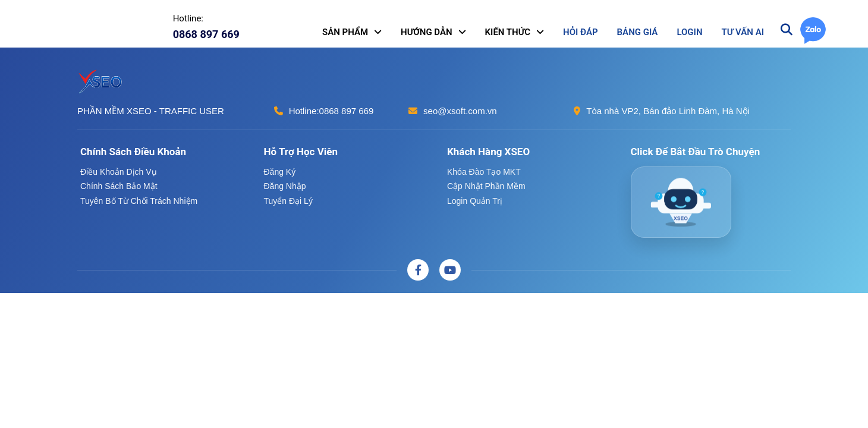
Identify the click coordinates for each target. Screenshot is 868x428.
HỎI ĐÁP (580, 32)
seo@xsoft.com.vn (460, 111)
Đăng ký (280, 172)
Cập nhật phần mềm (486, 186)
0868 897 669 (347, 111)
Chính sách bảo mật (119, 186)
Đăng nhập (285, 186)
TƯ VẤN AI (743, 32)
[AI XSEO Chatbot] (681, 202)
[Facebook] (418, 270)
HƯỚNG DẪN (427, 32)
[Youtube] (450, 270)
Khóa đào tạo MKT (484, 172)
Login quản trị (475, 201)
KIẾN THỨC (508, 32)
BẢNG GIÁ (638, 32)
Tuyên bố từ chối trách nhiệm (139, 201)
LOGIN (689, 32)
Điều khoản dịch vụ (119, 172)
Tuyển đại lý (288, 201)
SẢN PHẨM (345, 32)
